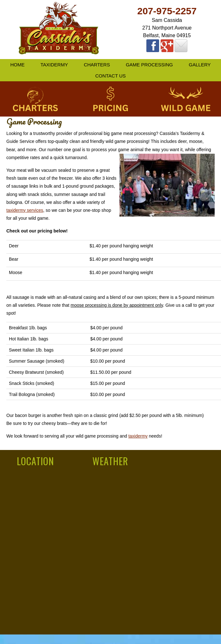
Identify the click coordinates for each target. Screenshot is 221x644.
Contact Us (110, 76)
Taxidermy (54, 65)
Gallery (200, 65)
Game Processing (149, 65)
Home (18, 65)
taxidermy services (25, 210)
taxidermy (138, 436)
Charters (97, 65)
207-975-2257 (167, 11)
